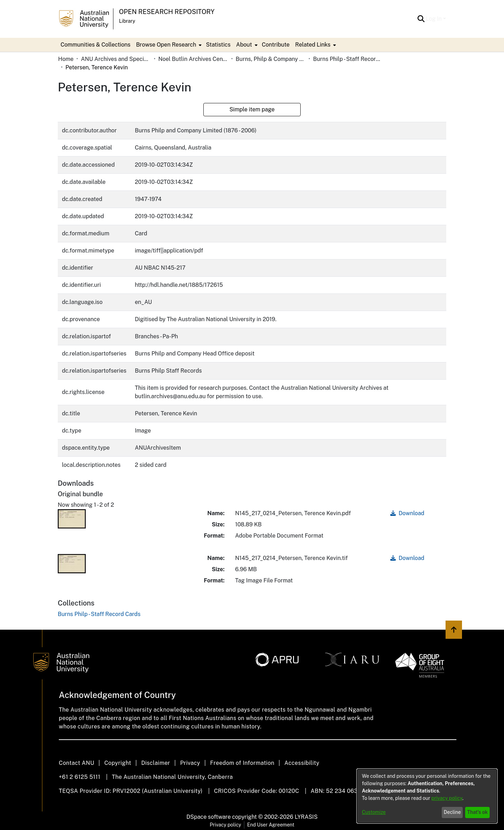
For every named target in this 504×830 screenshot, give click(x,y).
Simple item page (252, 109)
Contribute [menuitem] (276, 45)
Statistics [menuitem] (218, 45)
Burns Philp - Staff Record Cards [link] (348, 59)
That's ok (478, 812)
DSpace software (209, 817)
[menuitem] (168, 45)
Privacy (190, 763)
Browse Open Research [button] (166, 45)
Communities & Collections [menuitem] (96, 45)
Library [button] (127, 21)
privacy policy (447, 798)
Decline (452, 812)
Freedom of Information (242, 763)
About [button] (244, 45)
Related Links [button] (313, 45)
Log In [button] (435, 19)
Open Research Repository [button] (167, 12)
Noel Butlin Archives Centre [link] (193, 59)
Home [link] (66, 59)
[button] (421, 19)
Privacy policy (225, 825)
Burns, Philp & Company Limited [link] (271, 59)
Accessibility (302, 763)
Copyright (118, 763)
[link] (99, 614)
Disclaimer (156, 763)
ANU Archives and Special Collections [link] (116, 59)
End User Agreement (271, 825)
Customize (374, 812)
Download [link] (407, 513)
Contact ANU (76, 763)
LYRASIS (306, 817)
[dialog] (427, 796)
